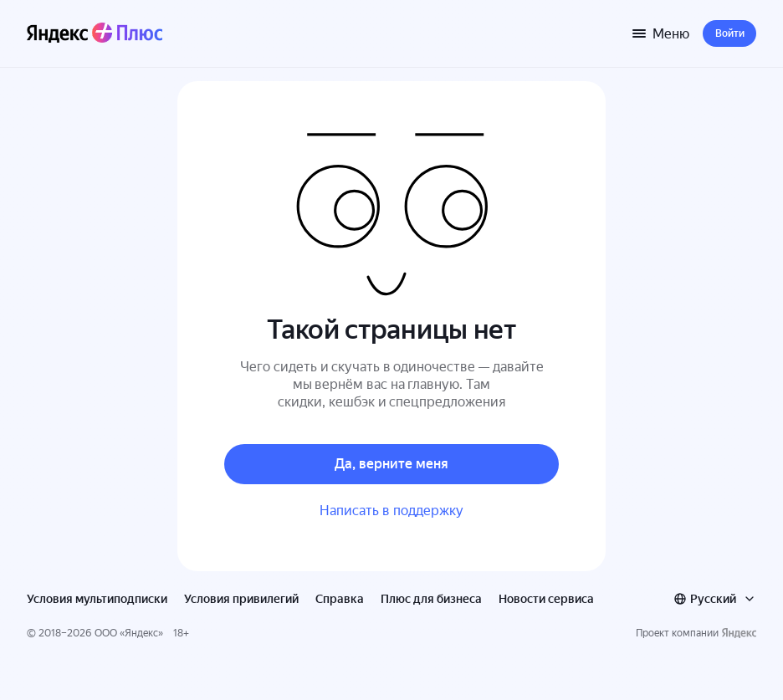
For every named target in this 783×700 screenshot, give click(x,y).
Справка (340, 599)
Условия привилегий (241, 599)
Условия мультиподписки (97, 599)
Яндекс (141, 633)
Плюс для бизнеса (431, 599)
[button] (729, 33)
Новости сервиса (546, 599)
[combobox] (715, 599)
